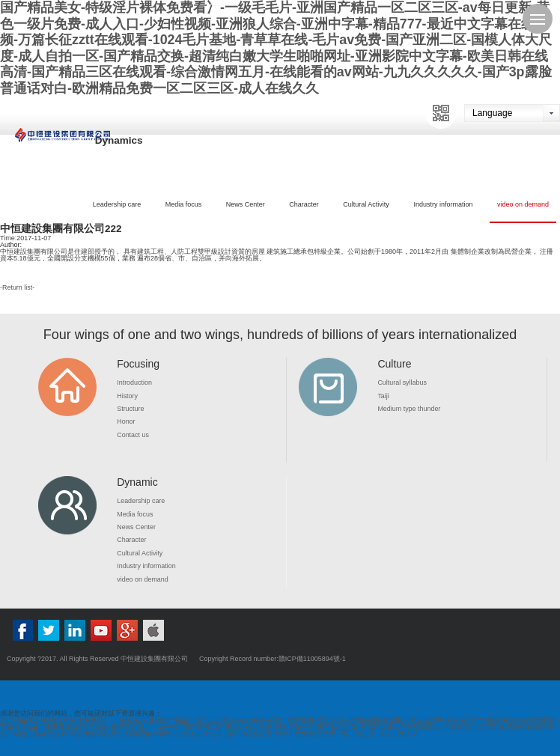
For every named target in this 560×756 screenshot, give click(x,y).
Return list (18, 287)
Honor (126, 421)
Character (304, 204)
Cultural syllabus (402, 382)
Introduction (134, 382)
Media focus (184, 204)
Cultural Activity (366, 204)
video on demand (523, 204)
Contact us (133, 435)
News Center (246, 204)
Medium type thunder (409, 409)
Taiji (383, 396)
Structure (131, 409)
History (127, 396)
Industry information (443, 204)
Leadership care (117, 204)
